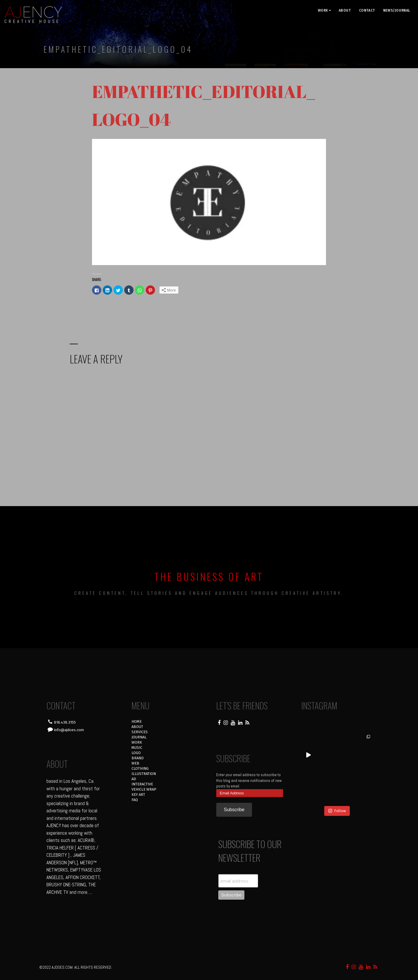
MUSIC (137, 748)
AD (134, 779)
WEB (135, 763)
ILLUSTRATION (144, 774)
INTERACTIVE (142, 784)
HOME (137, 721)
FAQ (135, 800)
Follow (337, 811)
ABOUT (345, 10)
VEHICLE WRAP (144, 789)
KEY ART (138, 795)
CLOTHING (140, 768)
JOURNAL (139, 737)
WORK (323, 10)
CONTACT (367, 10)
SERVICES (140, 732)
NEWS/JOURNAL (397, 10)
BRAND (138, 758)
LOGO (136, 753)
